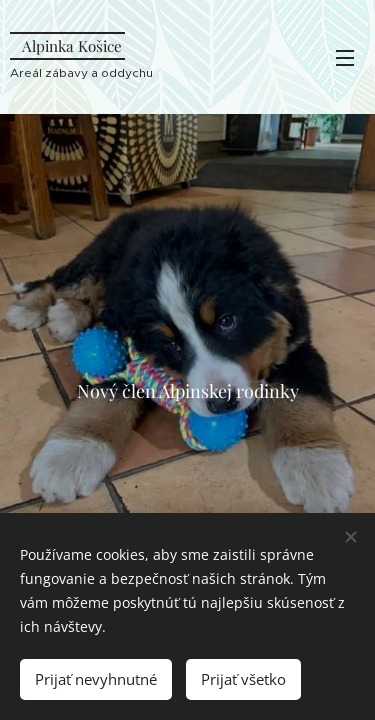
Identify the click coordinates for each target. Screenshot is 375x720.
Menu (345, 58)
